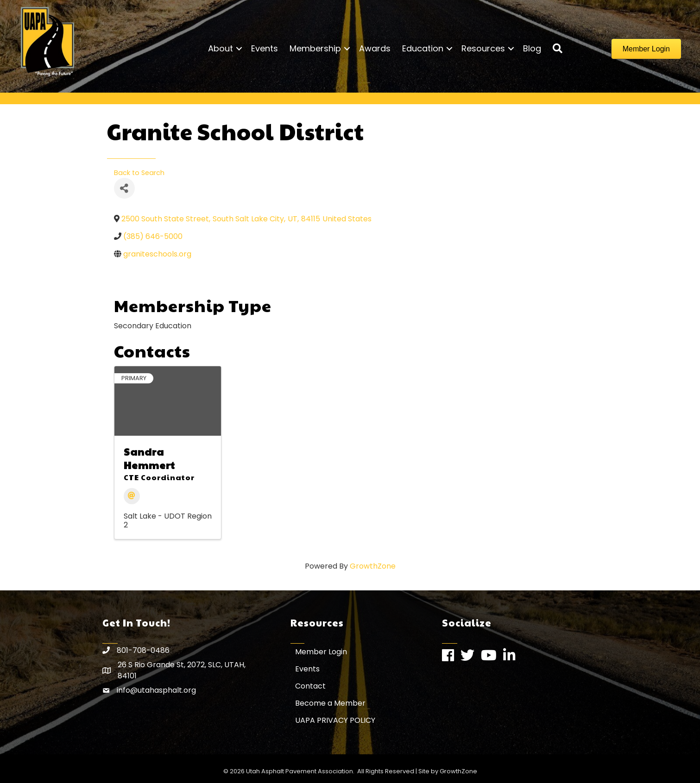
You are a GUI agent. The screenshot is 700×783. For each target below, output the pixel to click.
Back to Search (139, 173)
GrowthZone (373, 566)
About (221, 48)
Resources (483, 48)
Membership (315, 48)
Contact (310, 686)
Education (423, 48)
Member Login (321, 652)
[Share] (124, 188)
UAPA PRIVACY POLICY (335, 720)
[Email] (132, 496)
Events (265, 48)
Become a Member (330, 703)
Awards (375, 48)
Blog (532, 48)
